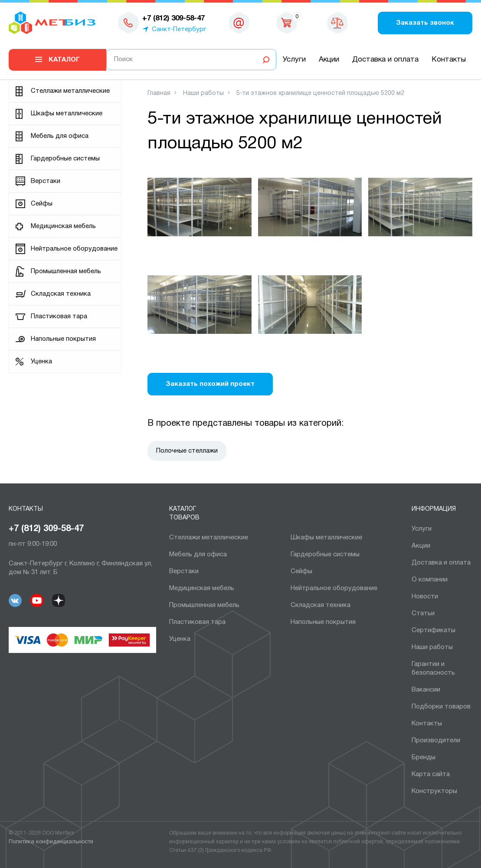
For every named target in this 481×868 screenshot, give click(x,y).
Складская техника (61, 294)
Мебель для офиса (60, 136)
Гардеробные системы (65, 159)
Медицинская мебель (63, 226)
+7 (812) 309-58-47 (46, 529)
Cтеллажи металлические (70, 91)
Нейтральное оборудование (74, 249)
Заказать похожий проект (210, 384)
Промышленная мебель (66, 271)
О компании (430, 580)
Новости (425, 597)
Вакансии (426, 690)
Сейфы (42, 204)
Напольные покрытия (63, 339)
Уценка (41, 362)
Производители (436, 741)
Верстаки (46, 181)
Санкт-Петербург (179, 29)
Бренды (424, 757)
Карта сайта (431, 774)
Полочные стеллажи (187, 451)
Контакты (449, 60)
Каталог (64, 60)
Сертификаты (434, 630)
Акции (329, 60)
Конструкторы (434, 791)
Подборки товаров (441, 707)
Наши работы (432, 647)
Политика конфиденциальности (51, 842)
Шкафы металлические (67, 114)
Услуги (294, 60)
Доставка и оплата (385, 60)
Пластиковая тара (59, 317)
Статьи (423, 613)
